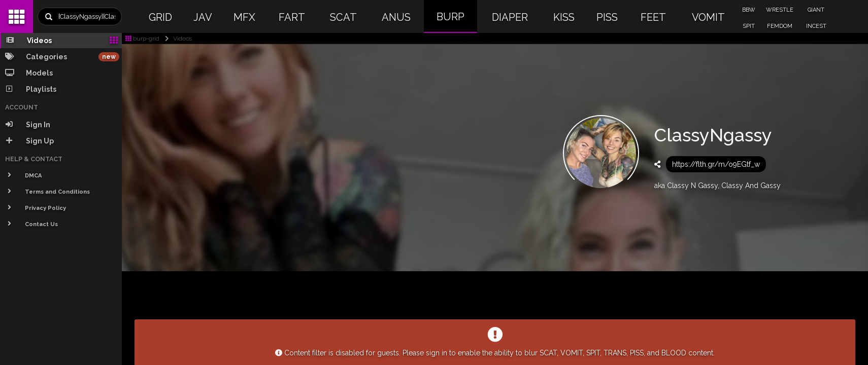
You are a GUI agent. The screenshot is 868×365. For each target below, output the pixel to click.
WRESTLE (780, 10)
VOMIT (708, 17)
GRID (160, 17)
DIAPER (510, 17)
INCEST (816, 26)
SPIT (749, 26)
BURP (450, 17)
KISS (564, 17)
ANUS (396, 17)
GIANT (816, 10)
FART (292, 17)
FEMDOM (780, 26)
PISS (607, 17)
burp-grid (142, 39)
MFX (244, 17)
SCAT (343, 17)
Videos (176, 39)
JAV (203, 17)
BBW (749, 10)
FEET (653, 17)
